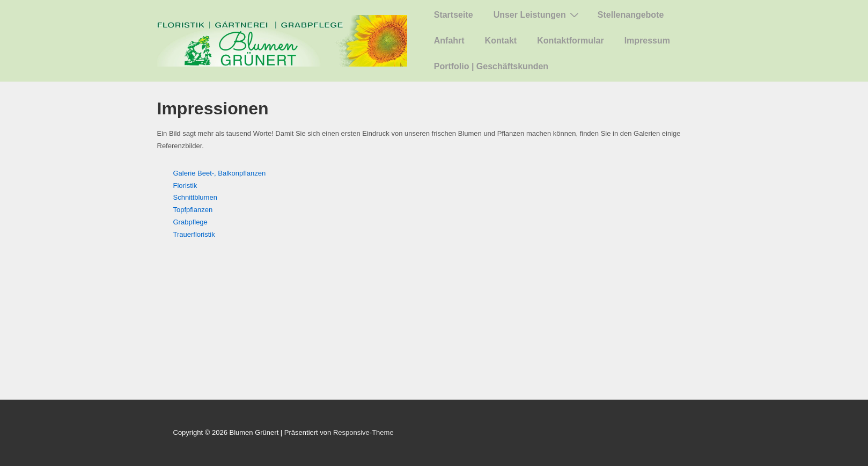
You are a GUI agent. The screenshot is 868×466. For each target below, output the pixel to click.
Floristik (185, 185)
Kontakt (501, 41)
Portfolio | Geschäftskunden (491, 66)
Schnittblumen (195, 197)
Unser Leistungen (538, 14)
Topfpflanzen (193, 210)
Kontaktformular (570, 41)
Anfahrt (449, 41)
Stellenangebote (631, 15)
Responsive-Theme (363, 432)
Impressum (647, 41)
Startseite (454, 15)
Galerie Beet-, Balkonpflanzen (220, 173)
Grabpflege (190, 222)
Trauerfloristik (194, 234)
